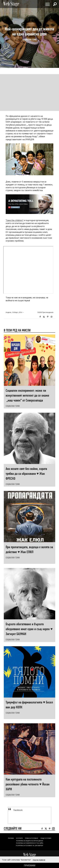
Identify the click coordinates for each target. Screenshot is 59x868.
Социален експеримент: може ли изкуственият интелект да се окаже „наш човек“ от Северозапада (27, 395)
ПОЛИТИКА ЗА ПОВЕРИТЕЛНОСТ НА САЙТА (30, 843)
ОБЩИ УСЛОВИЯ (46, 838)
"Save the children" (14, 220)
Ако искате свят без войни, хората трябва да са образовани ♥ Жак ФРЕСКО (26, 474)
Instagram (51, 317)
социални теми (30, 40)
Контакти (19, 838)
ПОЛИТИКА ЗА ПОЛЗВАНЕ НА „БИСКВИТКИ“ (29, 845)
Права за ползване (32, 838)
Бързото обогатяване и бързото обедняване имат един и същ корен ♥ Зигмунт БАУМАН (29, 629)
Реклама (11, 838)
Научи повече (39, 860)
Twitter (44, 317)
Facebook (40, 317)
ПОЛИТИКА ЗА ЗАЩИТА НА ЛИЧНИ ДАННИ (30, 841)
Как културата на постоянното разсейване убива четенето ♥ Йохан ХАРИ (28, 784)
